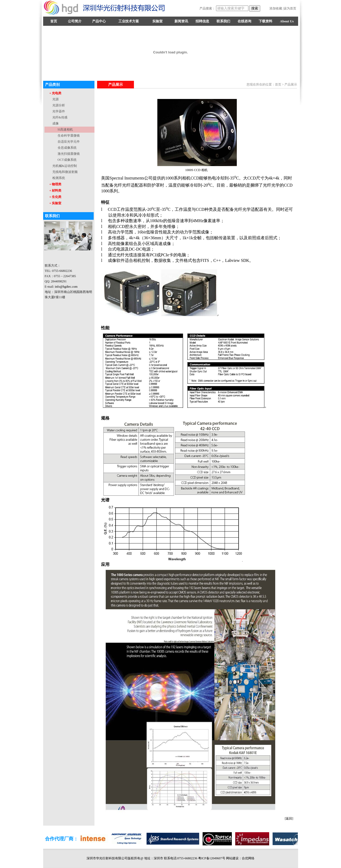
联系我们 (223, 21)
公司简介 (75, 21)
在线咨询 (244, 21)
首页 (54, 21)
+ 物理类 (56, 184)
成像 (56, 123)
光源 (56, 99)
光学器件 (59, 111)
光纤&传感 (60, 117)
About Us (287, 21)
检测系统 (59, 178)
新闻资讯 (181, 21)
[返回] (289, 819)
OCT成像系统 (67, 160)
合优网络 (248, 858)
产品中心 (99, 21)
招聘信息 (202, 21)
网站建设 (232, 858)
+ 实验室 (56, 203)
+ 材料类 (56, 191)
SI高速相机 (65, 129)
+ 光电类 (56, 93)
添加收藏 (276, 8)
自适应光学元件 (69, 142)
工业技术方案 (129, 21)
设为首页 (290, 8)
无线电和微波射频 (65, 172)
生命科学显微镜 (69, 136)
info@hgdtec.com (66, 287)
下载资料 (265, 21)
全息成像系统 (67, 148)
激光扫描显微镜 (69, 154)
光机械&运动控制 (65, 166)
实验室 (157, 21)
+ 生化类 (56, 197)
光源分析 (59, 105)
